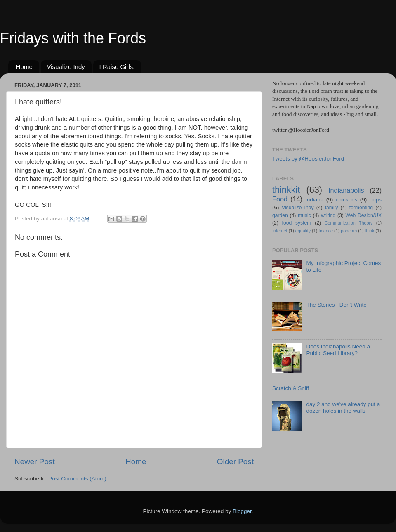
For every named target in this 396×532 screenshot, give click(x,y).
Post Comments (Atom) (78, 479)
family (332, 208)
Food (280, 199)
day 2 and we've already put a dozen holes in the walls (343, 408)
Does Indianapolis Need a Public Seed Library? (338, 350)
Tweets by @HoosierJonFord (308, 159)
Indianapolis (346, 190)
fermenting (361, 208)
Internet (280, 231)
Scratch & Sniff (291, 388)
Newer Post (35, 462)
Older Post (235, 462)
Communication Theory (349, 223)
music (304, 215)
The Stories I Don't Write (336, 305)
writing (328, 215)
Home (24, 67)
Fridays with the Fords (73, 38)
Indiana (314, 200)
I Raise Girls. (117, 67)
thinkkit (286, 190)
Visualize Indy (66, 67)
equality (303, 231)
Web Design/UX (364, 215)
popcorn (349, 231)
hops (376, 200)
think (370, 231)
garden (280, 215)
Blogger (242, 511)
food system (297, 223)
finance (326, 231)
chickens (347, 200)
